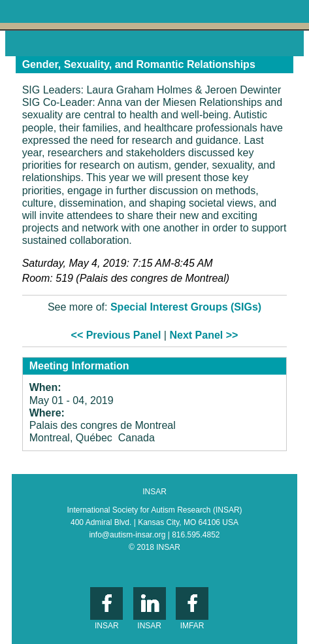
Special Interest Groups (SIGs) (186, 307)
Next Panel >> (203, 335)
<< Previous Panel (116, 335)
